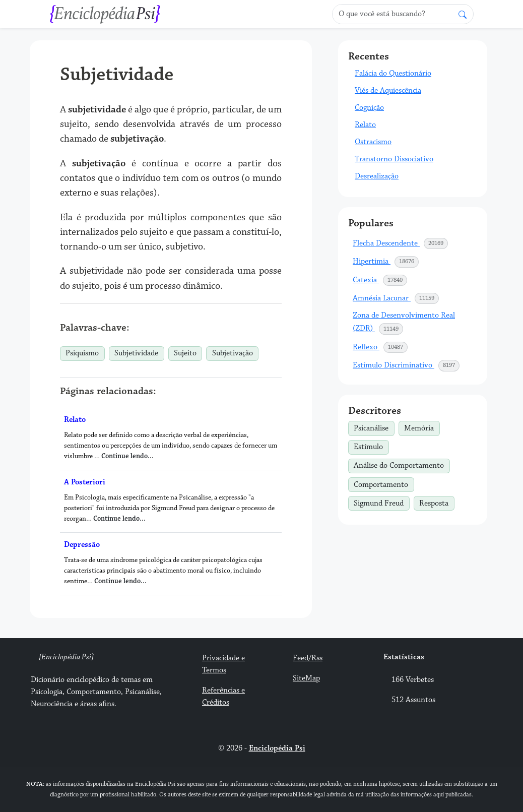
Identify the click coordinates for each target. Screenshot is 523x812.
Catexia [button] (380, 280)
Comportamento (384, 483)
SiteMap (306, 678)
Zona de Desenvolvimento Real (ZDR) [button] (404, 322)
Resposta (437, 502)
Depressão (82, 545)
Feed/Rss (308, 658)
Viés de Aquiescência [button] (388, 90)
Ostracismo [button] (373, 142)
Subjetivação (233, 353)
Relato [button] (365, 125)
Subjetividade (136, 353)
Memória (422, 427)
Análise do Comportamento (402, 465)
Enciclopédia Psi (277, 748)
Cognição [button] (369, 108)
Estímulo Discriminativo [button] (406, 365)
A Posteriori (85, 482)
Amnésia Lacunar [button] (396, 298)
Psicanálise (374, 427)
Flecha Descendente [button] (401, 243)
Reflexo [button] (380, 347)
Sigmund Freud (381, 502)
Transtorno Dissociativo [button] (394, 159)
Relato (75, 420)
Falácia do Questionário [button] (393, 73)
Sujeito (185, 353)
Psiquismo (82, 353)
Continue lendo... (127, 456)
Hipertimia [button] (386, 262)
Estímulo (371, 446)
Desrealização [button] (377, 176)
